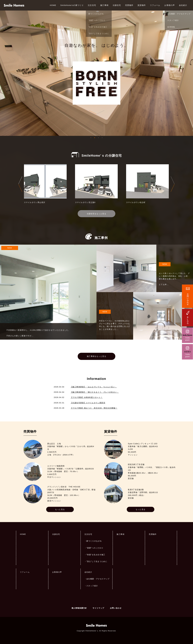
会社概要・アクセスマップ (98, 579)
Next (173, 184)
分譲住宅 (117, 5)
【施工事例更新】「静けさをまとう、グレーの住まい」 (95, 392)
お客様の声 (170, 5)
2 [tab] (95, 138)
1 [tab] (91, 138)
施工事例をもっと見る (96, 356)
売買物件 (129, 5)
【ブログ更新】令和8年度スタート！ (87, 397)
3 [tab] (98, 138)
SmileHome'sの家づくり (72, 5)
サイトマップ (98, 608)
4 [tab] (102, 138)
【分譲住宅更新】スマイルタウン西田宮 (88, 403)
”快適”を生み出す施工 (96, 555)
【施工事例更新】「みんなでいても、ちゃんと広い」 (94, 387)
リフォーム (155, 5)
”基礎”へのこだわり (95, 548)
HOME (53, 5)
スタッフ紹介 (92, 586)
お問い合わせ (116, 608)
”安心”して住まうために (97, 561)
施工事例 (104, 5)
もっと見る (60, 509)
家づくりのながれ (94, 541)
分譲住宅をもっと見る (96, 214)
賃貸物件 (142, 5)
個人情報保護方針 (79, 608)
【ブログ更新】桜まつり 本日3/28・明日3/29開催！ (94, 408)
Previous (20, 184)
